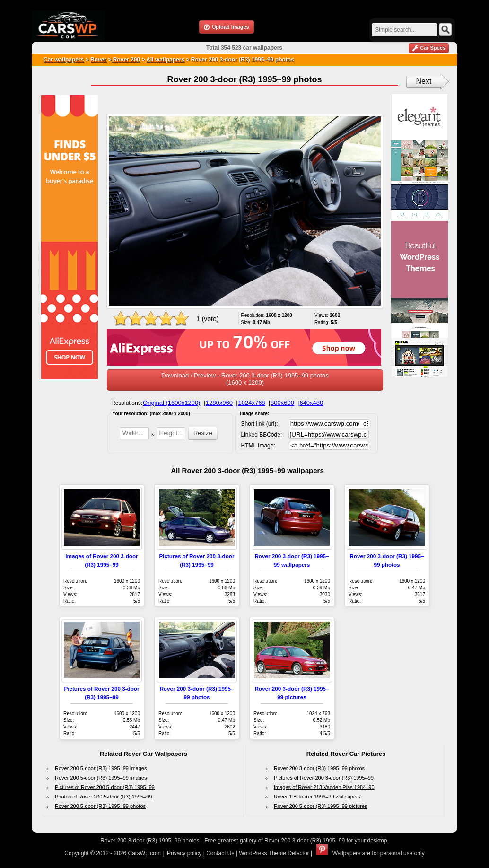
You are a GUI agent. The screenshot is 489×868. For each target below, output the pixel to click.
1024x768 (251, 403)
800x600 (282, 403)
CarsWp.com (144, 853)
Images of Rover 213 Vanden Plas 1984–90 (324, 787)
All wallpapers (165, 60)
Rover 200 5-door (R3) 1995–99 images (101, 768)
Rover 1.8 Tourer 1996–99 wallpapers (317, 797)
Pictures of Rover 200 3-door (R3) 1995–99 (324, 778)
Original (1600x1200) (171, 403)
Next (424, 81)
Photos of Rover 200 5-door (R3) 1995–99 (103, 797)
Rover (98, 60)
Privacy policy (184, 853)
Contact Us (220, 853)
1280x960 (219, 403)
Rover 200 (126, 60)
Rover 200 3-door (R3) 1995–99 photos (319, 768)
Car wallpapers (64, 60)
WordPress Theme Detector (274, 853)
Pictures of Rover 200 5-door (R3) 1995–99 (105, 787)
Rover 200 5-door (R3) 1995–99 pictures (321, 806)
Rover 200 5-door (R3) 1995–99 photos (100, 806)
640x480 (311, 403)
